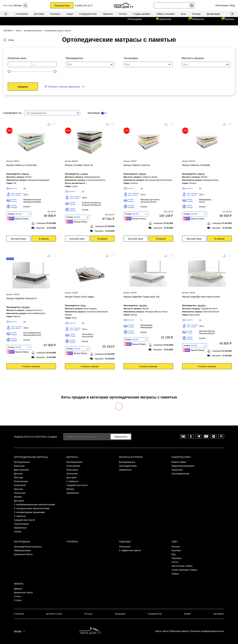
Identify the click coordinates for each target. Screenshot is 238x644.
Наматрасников (22, 550)
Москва (18, 631)
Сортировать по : (13, 113)
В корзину (44, 239)
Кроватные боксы (23, 554)
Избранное (198, 19)
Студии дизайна (142, 14)
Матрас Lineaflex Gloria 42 (79, 165)
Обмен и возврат (166, 14)
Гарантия (108, 14)
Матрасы (72, 457)
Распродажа (135, 19)
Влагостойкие (179, 462)
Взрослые (19, 466)
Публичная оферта (179, 631)
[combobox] (52, 113)
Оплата (123, 14)
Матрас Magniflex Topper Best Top (141, 297)
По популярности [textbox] (37, 113)
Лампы (175, 574)
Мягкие (18, 497)
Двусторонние (22, 470)
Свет (175, 542)
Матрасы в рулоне (131, 457)
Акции (70, 14)
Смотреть (23, 87)
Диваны (18, 589)
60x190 (77, 349)
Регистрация (222, 5)
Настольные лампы (182, 566)
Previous (232, 14)
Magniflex (26, 307)
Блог (183, 14)
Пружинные (20, 528)
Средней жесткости (24, 520)
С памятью (20, 516)
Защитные (177, 470)
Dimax (83, 306)
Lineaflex (84, 174)
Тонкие (18, 532)
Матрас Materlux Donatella (196, 165)
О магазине (22, 14)
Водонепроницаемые (183, 466)
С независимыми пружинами (29, 512)
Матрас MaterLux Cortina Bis (22, 165)
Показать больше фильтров (64, 87)
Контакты (55, 14)
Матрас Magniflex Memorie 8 (21, 298)
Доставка (39, 14)
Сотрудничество (88, 14)
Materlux (26, 174)
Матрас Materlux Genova (137, 165)
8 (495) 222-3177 (84, 5)
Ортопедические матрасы (31, 457)
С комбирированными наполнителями (34, 504)
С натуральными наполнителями (32, 508)
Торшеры (177, 558)
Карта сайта (162, 631)
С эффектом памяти (130, 550)
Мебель (19, 584)
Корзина (229, 19)
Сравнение (165, 19)
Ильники (176, 550)
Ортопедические (128, 466)
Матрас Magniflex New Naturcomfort (201, 297)
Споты (175, 562)
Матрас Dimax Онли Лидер (79, 297)
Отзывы (196, 14)
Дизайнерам (214, 14)
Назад (11, 40)
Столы (17, 596)
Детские (18, 474)
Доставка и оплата (54, 614)
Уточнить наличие (31, 366)
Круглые (18, 489)
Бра (174, 554)
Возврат (188, 614)
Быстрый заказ (18, 239)
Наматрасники (181, 457)
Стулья (18, 600)
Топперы (72, 542)
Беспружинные (22, 462)
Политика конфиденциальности (207, 631)
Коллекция (94, 113)
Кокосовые (20, 485)
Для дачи (19, 501)
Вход (232, 5)
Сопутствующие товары (184, 570)
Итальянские (21, 481)
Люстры (176, 547)
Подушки (125, 542)
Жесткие (19, 477)
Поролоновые (21, 524)
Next (6, 14)
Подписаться (121, 437)
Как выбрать (219, 614)
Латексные (20, 493)
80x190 (18, 214)
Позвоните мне (62, 6)
